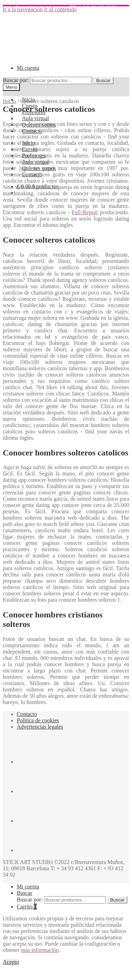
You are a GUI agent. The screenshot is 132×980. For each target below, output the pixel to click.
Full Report (85, 212)
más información (40, 950)
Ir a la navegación (23, 9)
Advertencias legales (40, 727)
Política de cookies (38, 720)
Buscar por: (16, 80)
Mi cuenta (28, 68)
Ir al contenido (60, 9)
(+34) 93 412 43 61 (91, 8)
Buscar (103, 80)
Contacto (27, 714)
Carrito (27, 907)
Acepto (11, 962)
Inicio (9, 101)
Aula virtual (35, 118)
